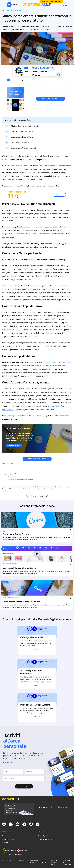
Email (47, 497)
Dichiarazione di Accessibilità (67, 862)
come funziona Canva (18, 186)
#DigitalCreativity (22, 479)
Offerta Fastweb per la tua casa (50, 1)
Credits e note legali (8, 839)
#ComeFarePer (12, 479)
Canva (12, 475)
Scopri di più (14, 446)
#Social (30, 479)
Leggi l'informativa (9, 762)
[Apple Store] (43, 807)
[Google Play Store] (63, 807)
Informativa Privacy (34, 861)
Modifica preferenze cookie (55, 862)
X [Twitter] (32, 497)
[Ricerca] (63, 5)
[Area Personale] (66, 5)
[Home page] (37, 5)
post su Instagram (9, 237)
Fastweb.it (5, 843)
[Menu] (12, 5)
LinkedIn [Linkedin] (27, 497)
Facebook (37, 497)
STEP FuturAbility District (45, 839)
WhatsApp (42, 497)
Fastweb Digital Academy (45, 836)
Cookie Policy (44, 861)
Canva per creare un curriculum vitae (56, 362)
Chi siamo (5, 836)
